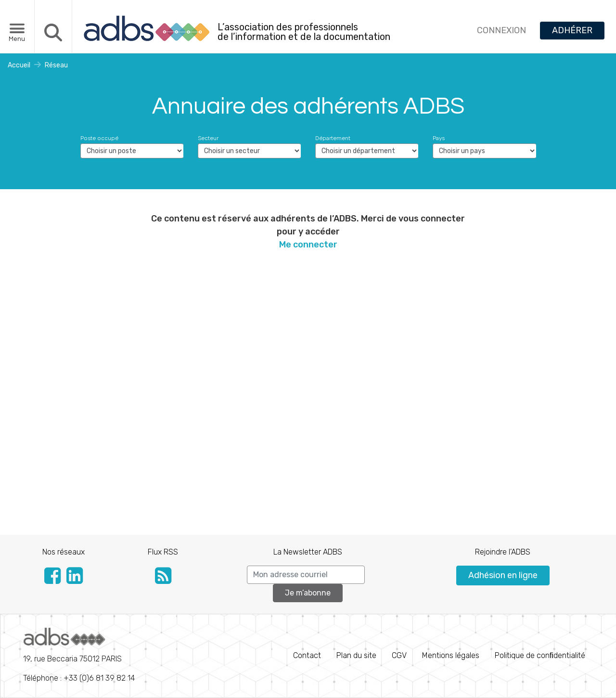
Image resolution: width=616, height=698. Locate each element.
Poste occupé (99, 138)
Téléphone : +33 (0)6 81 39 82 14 (79, 655)
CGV (399, 655)
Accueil (19, 65)
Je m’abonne (308, 593)
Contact (307, 655)
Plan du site (356, 655)
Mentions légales (451, 655)
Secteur (208, 138)
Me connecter (308, 245)
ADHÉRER (572, 30)
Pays (439, 138)
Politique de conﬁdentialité (540, 655)
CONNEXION (501, 30)
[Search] (306, 575)
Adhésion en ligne (503, 575)
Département (333, 138)
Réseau (56, 65)
